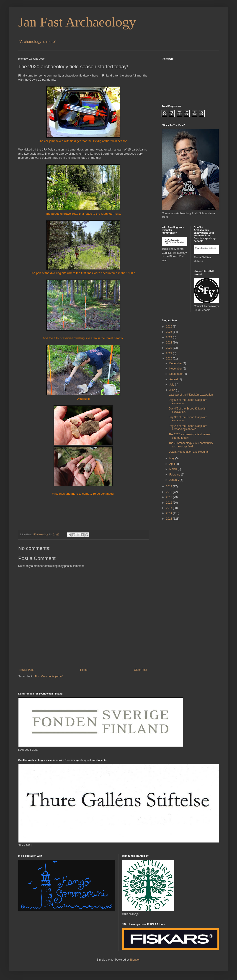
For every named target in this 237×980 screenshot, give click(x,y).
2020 (170, 359)
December (176, 363)
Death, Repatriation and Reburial (189, 452)
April (172, 464)
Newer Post (26, 670)
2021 (170, 353)
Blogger (135, 960)
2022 (170, 348)
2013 (170, 519)
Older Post (140, 670)
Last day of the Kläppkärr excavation (191, 395)
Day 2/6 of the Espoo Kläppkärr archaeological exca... (188, 428)
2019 (170, 486)
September (176, 374)
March (174, 469)
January (175, 480)
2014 (170, 513)
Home (84, 670)
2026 (170, 327)
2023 (170, 343)
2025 (170, 332)
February (175, 475)
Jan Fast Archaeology (77, 22)
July (172, 385)
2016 (170, 503)
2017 (170, 497)
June (173, 390)
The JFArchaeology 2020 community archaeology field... (191, 445)
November (176, 369)
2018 (170, 492)
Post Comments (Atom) (49, 676)
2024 (170, 337)
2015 (170, 508)
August (174, 379)
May (172, 458)
